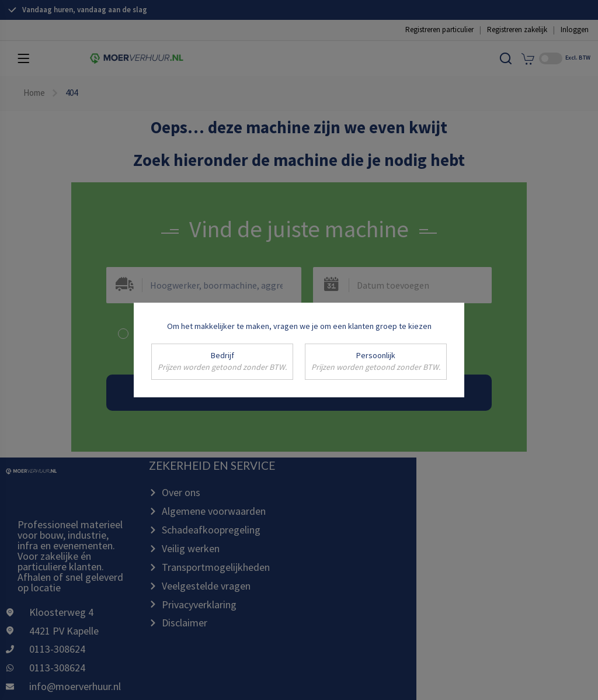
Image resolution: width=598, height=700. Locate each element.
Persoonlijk (376, 362)
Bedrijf (222, 362)
